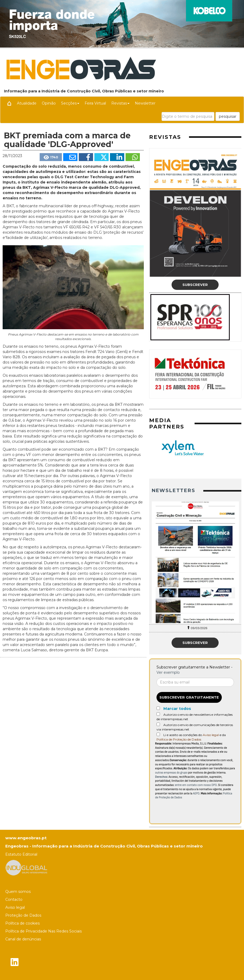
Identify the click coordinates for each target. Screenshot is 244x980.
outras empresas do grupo (171, 773)
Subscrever (195, 285)
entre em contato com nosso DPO (196, 785)
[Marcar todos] (158, 708)
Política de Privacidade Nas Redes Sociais (43, 931)
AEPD (196, 793)
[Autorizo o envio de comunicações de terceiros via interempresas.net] (158, 724)
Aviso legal (211, 735)
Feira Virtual (95, 103)
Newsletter (145, 103)
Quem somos (18, 892)
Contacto (14, 899)
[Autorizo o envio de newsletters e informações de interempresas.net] (158, 714)
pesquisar (228, 116)
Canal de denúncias (23, 939)
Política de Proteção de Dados (179, 739)
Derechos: (162, 777)
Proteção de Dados (23, 915)
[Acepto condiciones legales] (158, 734)
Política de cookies (22, 923)
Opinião (49, 103)
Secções (70, 103)
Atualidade (27, 103)
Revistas (120, 103)
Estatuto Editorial (21, 854)
